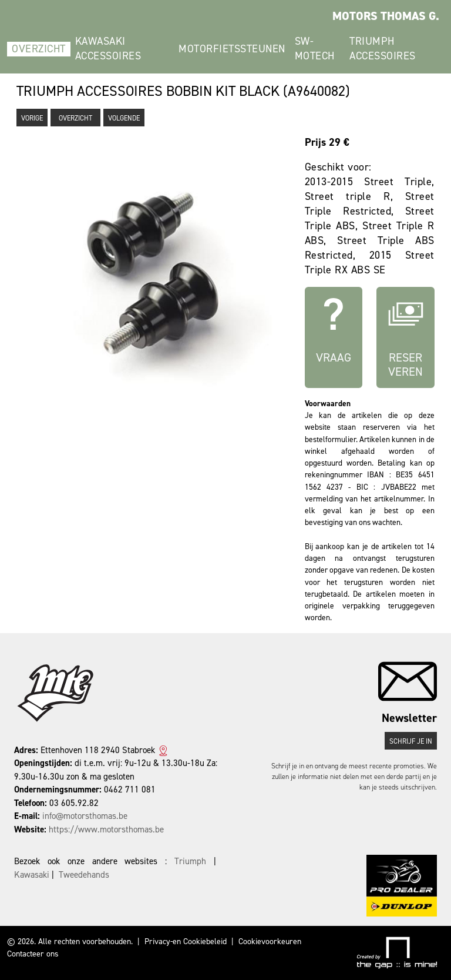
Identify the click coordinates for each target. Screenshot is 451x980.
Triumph (190, 861)
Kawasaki (32, 875)
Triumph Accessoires (383, 49)
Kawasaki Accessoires (108, 49)
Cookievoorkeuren (270, 941)
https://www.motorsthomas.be (106, 830)
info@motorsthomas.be (85, 816)
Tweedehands (84, 875)
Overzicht (39, 49)
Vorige (32, 118)
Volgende (124, 118)
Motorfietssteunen (232, 49)
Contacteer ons (33, 954)
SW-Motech (315, 49)
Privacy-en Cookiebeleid (186, 941)
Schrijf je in (411, 741)
